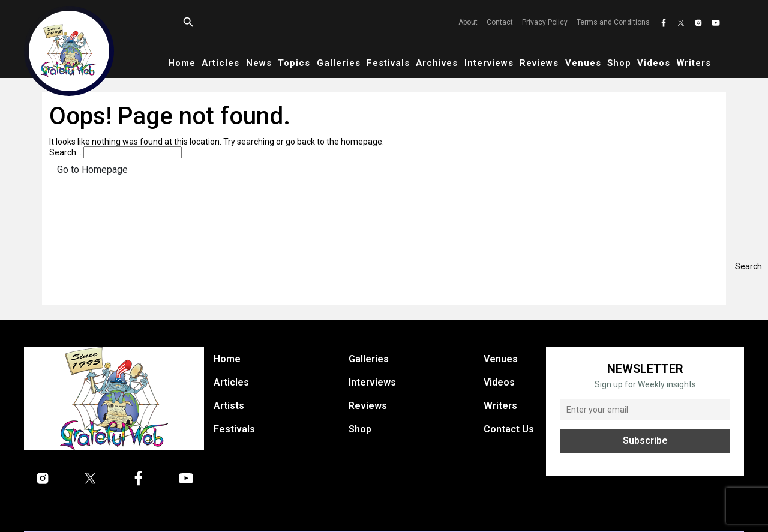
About (468, 22)
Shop (619, 63)
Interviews (489, 63)
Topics (294, 63)
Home (182, 63)
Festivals (388, 63)
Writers (694, 63)
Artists (229, 406)
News (259, 63)
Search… (65, 152)
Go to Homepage (92, 169)
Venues (583, 63)
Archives (437, 63)
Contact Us (509, 429)
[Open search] (188, 22)
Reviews (539, 63)
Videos (654, 63)
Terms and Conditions (613, 22)
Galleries (339, 63)
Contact (500, 22)
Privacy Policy (545, 22)
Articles (220, 63)
